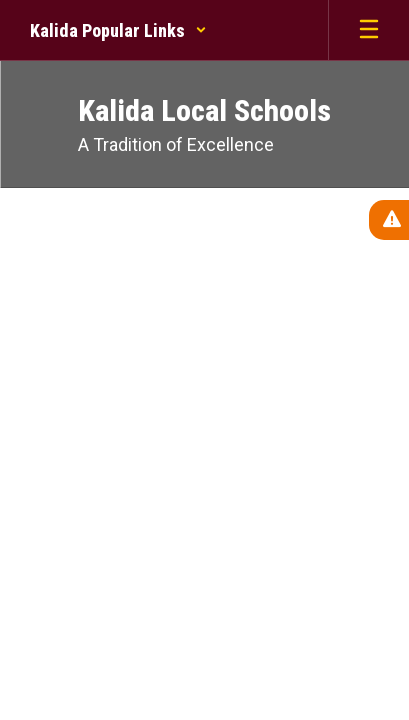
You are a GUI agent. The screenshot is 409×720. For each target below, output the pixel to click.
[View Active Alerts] (389, 220)
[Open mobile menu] (369, 30)
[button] (118, 30)
